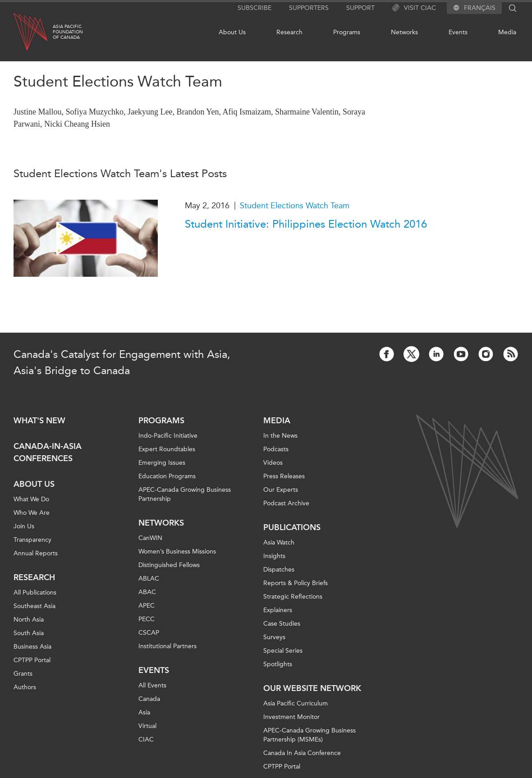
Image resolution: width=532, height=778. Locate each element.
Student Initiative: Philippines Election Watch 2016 (306, 224)
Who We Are (32, 513)
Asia (144, 712)
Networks (404, 32)
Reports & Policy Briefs (296, 583)
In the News (280, 436)
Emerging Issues (162, 463)
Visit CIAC (414, 8)
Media (507, 32)
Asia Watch (279, 542)
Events (458, 32)
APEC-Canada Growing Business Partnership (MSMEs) (310, 735)
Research (289, 32)
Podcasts (276, 449)
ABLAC (149, 579)
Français (480, 8)
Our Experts (281, 490)
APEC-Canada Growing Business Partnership (185, 494)
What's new (39, 421)
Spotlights (278, 664)
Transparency (32, 540)
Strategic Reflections (293, 597)
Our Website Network (312, 688)
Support (360, 8)
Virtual (147, 726)
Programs (347, 32)
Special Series (283, 651)
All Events (152, 685)
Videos (273, 463)
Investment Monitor (291, 717)
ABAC (147, 592)
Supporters (309, 8)
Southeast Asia (34, 606)
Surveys (274, 637)
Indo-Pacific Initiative (168, 436)
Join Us (24, 526)
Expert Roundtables (167, 449)
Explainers (278, 610)
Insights (274, 556)
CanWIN (150, 538)
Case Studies (282, 624)
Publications (292, 527)
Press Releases (284, 476)
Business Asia (32, 647)
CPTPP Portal (32, 660)
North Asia (29, 620)
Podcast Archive (286, 503)
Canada (149, 699)
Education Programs (167, 476)
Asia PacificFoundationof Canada (68, 32)
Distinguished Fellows (169, 565)
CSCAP (149, 633)
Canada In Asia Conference (302, 753)
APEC (147, 606)
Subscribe (255, 8)
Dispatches (279, 570)
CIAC (146, 739)
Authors (25, 687)
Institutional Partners (167, 646)
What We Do (31, 499)
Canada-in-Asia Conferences (48, 452)
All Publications (35, 593)
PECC (147, 619)
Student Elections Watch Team (295, 206)
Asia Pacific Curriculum (296, 703)
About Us (232, 32)
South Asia (29, 633)
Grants (23, 674)
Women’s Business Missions (177, 551)
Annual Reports (36, 553)
